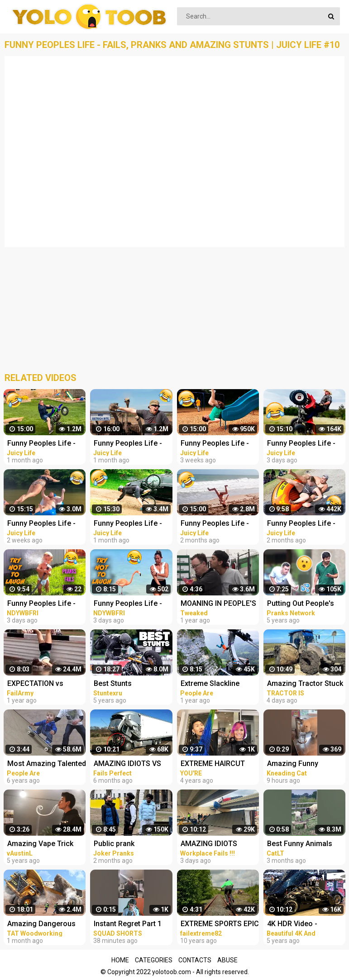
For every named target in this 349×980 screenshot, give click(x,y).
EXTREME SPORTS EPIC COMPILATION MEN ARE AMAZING (220, 925)
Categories (154, 960)
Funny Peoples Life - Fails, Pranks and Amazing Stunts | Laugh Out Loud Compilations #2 (133, 604)
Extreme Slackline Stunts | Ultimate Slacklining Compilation (220, 684)
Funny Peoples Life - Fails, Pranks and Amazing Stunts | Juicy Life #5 (45, 444)
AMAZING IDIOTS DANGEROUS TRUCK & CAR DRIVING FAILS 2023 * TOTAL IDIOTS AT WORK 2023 (218, 844)
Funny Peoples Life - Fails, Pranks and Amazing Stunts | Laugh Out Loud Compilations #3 (47, 604)
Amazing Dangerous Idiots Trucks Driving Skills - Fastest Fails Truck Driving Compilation (41, 925)
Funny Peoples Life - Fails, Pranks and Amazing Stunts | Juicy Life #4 (131, 444)
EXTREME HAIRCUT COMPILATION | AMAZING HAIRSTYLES (219, 764)
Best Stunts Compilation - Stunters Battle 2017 (131, 684)
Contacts (195, 960)
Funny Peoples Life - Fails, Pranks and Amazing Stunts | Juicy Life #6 (131, 524)
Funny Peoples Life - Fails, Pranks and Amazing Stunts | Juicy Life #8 (218, 444)
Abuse (227, 960)
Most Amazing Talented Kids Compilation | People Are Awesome (47, 764)
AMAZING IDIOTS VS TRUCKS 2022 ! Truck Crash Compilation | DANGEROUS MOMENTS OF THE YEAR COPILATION (129, 764)
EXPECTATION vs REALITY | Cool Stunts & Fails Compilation (47, 684)
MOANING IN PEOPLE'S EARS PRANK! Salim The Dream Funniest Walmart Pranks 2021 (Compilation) (220, 604)
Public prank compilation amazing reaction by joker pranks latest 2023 (129, 844)
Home (120, 960)
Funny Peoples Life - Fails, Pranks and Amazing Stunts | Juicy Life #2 (218, 524)
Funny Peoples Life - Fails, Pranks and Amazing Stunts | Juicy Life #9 (45, 524)
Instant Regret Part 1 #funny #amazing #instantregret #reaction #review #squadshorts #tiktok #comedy (130, 925)
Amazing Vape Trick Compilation (40, 844)
